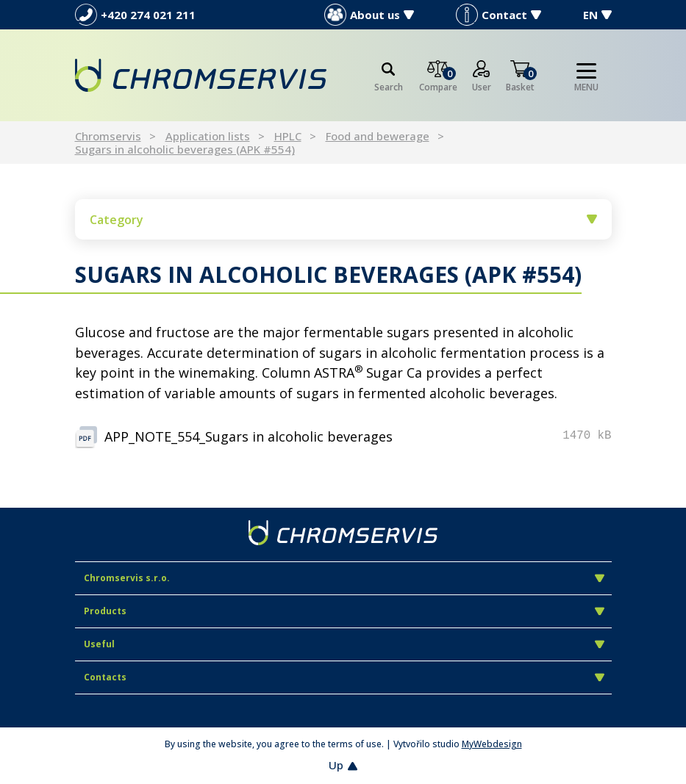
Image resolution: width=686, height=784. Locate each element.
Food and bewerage (378, 136)
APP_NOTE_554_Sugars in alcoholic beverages (249, 436)
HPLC (288, 136)
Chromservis (108, 136)
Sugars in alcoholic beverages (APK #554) (185, 149)
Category (343, 220)
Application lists (208, 136)
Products (344, 611)
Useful (344, 644)
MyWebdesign (492, 744)
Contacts (344, 677)
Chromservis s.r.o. (344, 578)
